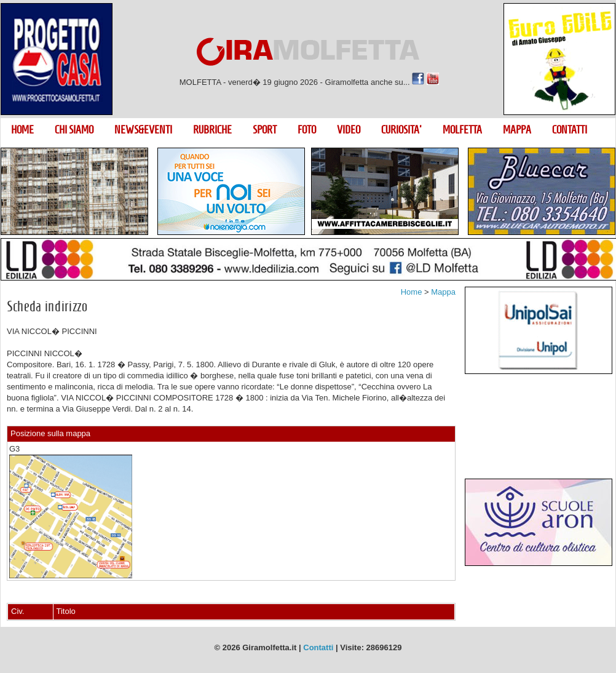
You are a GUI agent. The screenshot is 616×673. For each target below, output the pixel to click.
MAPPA (517, 130)
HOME (22, 130)
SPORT (265, 130)
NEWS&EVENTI (143, 130)
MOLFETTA (462, 130)
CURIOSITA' (401, 130)
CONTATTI (570, 130)
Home (412, 292)
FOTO (307, 130)
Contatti (318, 647)
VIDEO (349, 130)
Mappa (443, 292)
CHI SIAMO (74, 130)
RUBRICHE (212, 130)
